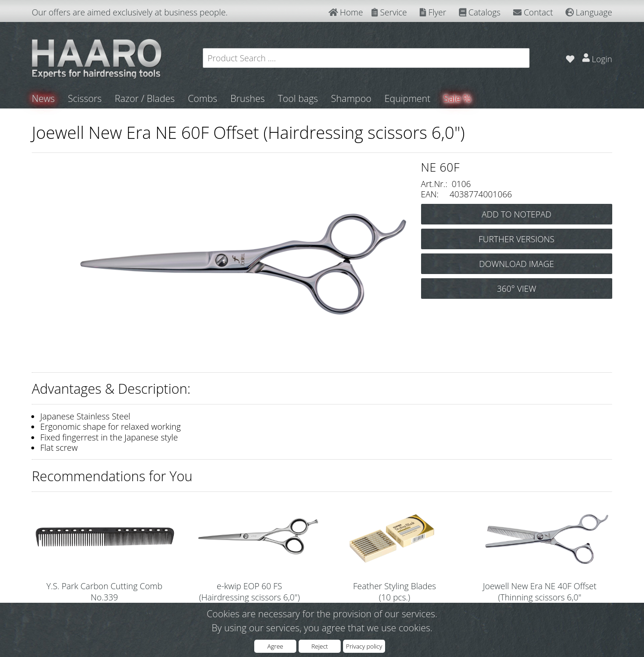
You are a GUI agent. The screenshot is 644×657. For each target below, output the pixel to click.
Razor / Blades (145, 98)
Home (346, 12)
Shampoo (351, 98)
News (43, 98)
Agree (275, 646)
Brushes (248, 98)
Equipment (408, 98)
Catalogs (480, 12)
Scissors (85, 98)
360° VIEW (516, 289)
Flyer (433, 12)
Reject (319, 646)
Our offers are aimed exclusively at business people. (130, 12)
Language (589, 12)
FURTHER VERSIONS (516, 239)
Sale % (457, 98)
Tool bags (298, 98)
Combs (203, 98)
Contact (533, 12)
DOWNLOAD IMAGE (517, 264)
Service (389, 12)
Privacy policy (364, 646)
